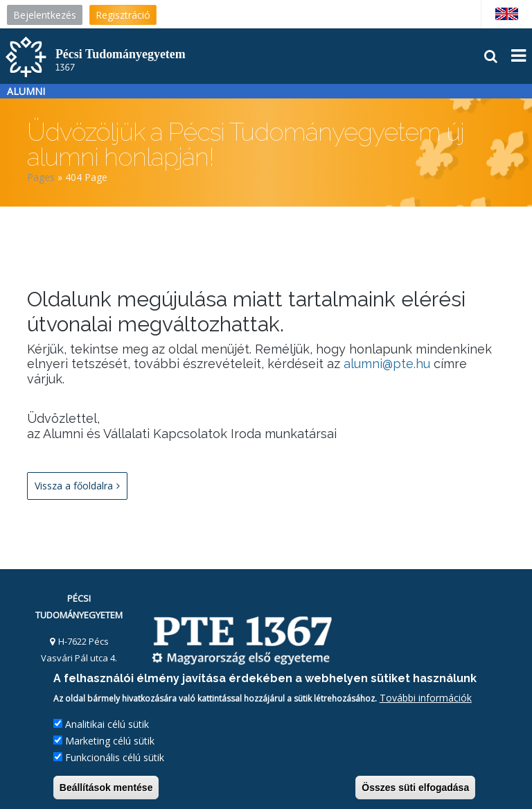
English (506, 14)
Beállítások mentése (106, 788)
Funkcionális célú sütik (115, 757)
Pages (41, 177)
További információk (426, 698)
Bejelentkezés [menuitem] (45, 15)
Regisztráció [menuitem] (123, 15)
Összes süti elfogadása (415, 788)
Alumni (26, 91)
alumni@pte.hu (387, 364)
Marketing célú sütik (110, 741)
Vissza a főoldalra (77, 486)
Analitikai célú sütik (107, 724)
